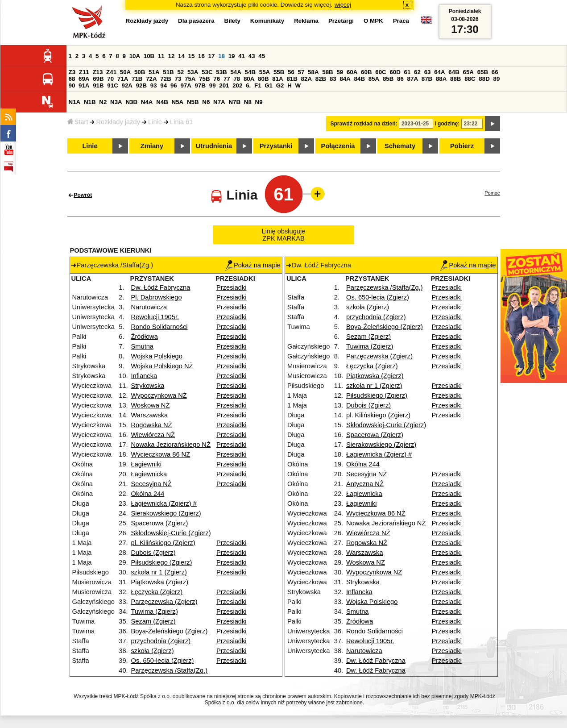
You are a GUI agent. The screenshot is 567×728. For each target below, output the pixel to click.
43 (252, 56)
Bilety (232, 21)
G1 (269, 85)
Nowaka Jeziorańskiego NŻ (171, 445)
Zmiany (152, 146)
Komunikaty (267, 21)
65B (483, 72)
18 (221, 56)
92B (141, 85)
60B (366, 72)
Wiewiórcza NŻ (153, 435)
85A (374, 79)
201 (224, 85)
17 (212, 56)
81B (292, 79)
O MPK (373, 21)
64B (454, 72)
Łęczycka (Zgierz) (157, 592)
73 (178, 79)
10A (135, 56)
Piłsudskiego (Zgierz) (162, 562)
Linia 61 (181, 122)
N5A (178, 102)
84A (345, 79)
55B (279, 72)
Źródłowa (145, 337)
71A (123, 79)
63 (428, 72)
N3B (131, 102)
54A (236, 72)
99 (213, 85)
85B (388, 79)
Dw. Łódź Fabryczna (161, 287)
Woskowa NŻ (151, 405)
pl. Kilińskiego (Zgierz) (163, 543)
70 (110, 79)
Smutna (143, 346)
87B (427, 79)
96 (174, 85)
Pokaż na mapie (253, 265)
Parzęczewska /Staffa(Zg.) (170, 670)
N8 (248, 102)
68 (72, 79)
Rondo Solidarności (159, 327)
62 (417, 72)
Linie (155, 122)
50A (125, 72)
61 (408, 72)
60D (395, 72)
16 (201, 56)
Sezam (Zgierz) (153, 621)
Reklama (306, 21)
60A (352, 72)
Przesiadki (232, 287)
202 (237, 85)
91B (98, 85)
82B (321, 79)
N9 (259, 102)
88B (455, 79)
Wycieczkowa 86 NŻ (161, 454)
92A (127, 85)
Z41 (111, 72)
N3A (116, 102)
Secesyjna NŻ (151, 484)
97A (186, 85)
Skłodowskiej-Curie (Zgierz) (171, 533)
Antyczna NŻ (365, 484)
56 (291, 72)
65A (468, 72)
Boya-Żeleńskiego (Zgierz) (170, 631)
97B (200, 85)
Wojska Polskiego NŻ (162, 366)
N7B (234, 102)
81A (277, 79)
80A (249, 79)
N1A (75, 102)
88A (441, 79)
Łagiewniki (146, 464)
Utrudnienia (214, 146)
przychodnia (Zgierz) (161, 641)
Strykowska (148, 386)
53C (207, 72)
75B (204, 79)
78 (237, 79)
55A (265, 72)
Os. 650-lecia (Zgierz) (163, 661)
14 (181, 56)
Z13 (97, 72)
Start (78, 122)
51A (154, 72)
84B (360, 79)
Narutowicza (149, 307)
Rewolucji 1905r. (155, 317)
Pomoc (492, 193)
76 (217, 79)
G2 (280, 85)
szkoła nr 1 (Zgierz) (159, 572)
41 (242, 56)
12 (171, 56)
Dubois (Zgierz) (153, 553)
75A (190, 79)
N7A (219, 102)
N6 (206, 102)
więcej (343, 5)
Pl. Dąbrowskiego (157, 297)
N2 (103, 102)
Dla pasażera (196, 21)
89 (497, 79)
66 (495, 72)
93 (154, 85)
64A (439, 72)
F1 (258, 85)
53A (193, 72)
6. (248, 85)
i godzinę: (447, 124)
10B (149, 56)
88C (470, 79)
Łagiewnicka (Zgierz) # (164, 503)
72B (166, 79)
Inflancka (144, 376)
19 (232, 56)
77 (227, 79)
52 (180, 72)
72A (151, 79)
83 (333, 79)
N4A (147, 102)
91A (84, 85)
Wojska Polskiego (157, 356)
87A (413, 79)
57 (301, 72)
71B (137, 79)
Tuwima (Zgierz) (155, 612)
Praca (401, 21)
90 (72, 85)
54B (250, 72)
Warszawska (150, 415)
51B (168, 72)
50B (140, 72)
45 (262, 56)
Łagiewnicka (149, 474)
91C (112, 85)
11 (161, 56)
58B (327, 72)
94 (163, 85)
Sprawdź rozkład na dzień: (364, 124)
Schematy (400, 146)
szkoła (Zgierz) (153, 651)
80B (263, 79)
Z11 (84, 72)
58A (313, 72)
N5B (193, 102)
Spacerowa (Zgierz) (160, 523)
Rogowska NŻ (152, 425)
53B (221, 72)
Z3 (72, 72)
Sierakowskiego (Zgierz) (166, 513)
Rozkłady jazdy (118, 122)
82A (306, 79)
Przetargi (341, 21)
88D (484, 79)
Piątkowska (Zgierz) (160, 582)
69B (98, 79)
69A (84, 79)
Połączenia (338, 146)
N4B (162, 102)
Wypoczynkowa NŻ (159, 395)
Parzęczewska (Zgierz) (164, 602)
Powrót (83, 195)
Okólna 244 (148, 494)
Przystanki (276, 146)
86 (400, 79)
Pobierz (462, 146)
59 (340, 72)
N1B (90, 102)
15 (192, 56)
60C (381, 72)
